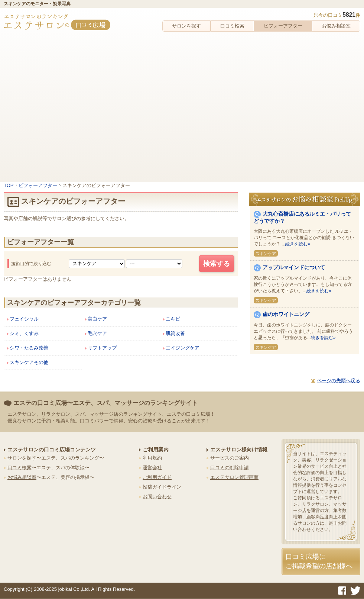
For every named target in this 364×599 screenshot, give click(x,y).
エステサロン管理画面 (234, 477)
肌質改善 (175, 333)
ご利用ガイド (157, 477)
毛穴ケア (97, 333)
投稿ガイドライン (162, 487)
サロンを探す (186, 26)
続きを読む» (298, 244)
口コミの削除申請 (230, 468)
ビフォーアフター (283, 26)
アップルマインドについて (294, 267)
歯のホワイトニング (286, 314)
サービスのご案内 (230, 458)
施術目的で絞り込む (31, 264)
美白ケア (97, 319)
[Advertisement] (70, 105)
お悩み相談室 (336, 26)
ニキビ (173, 319)
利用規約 (152, 458)
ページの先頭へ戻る (339, 381)
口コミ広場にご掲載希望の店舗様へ (319, 561)
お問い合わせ (157, 497)
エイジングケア (183, 348)
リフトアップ (102, 348)
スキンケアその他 (29, 362)
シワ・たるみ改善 (29, 348)
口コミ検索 (232, 26)
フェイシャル (24, 319)
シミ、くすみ (24, 333)
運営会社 (152, 468)
